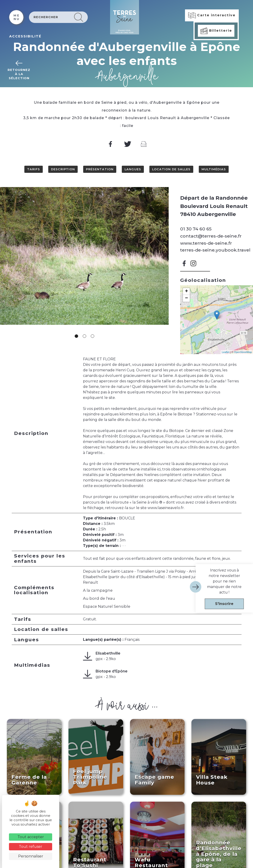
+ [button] (186, 291)
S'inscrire (224, 604)
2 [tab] (84, 336)
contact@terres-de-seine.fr (211, 236)
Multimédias (214, 169)
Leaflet (226, 352)
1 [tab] (76, 336)
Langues (133, 169)
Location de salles (171, 169)
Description (63, 169)
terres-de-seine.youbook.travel (215, 250)
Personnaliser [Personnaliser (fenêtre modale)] (31, 856)
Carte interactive (212, 15)
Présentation (100, 169)
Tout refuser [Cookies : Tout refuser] (31, 847)
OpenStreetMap (243, 352)
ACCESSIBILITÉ (25, 36)
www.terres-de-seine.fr (206, 243)
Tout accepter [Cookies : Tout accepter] (31, 837)
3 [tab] (92, 336)
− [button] (186, 298)
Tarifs (34, 169)
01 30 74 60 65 (196, 229)
